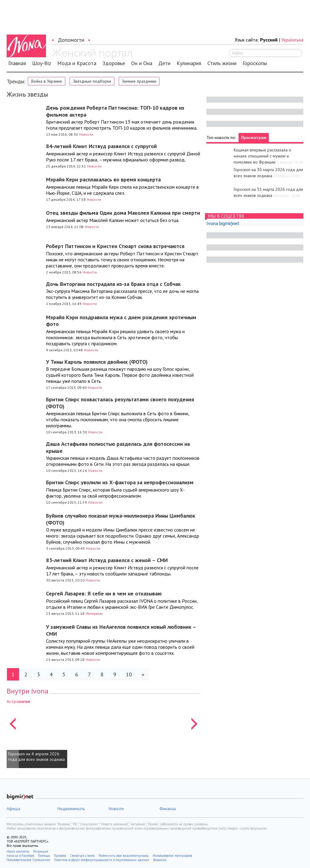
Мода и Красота (77, 63)
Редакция (41, 851)
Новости (86, 134)
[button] (13, 733)
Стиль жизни (222, 63)
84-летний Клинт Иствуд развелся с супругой (101, 146)
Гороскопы (255, 63)
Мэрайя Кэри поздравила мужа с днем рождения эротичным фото (121, 321)
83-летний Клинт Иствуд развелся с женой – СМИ (107, 560)
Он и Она (142, 63)
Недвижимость (71, 809)
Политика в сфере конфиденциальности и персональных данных (102, 860)
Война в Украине (47, 81)
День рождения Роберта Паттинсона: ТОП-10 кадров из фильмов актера (115, 111)
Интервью (94, 613)
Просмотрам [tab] (254, 137)
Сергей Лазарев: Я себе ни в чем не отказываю (104, 593)
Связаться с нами (82, 856)
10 (129, 674)
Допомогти (71, 40)
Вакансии (160, 860)
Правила (60, 856)
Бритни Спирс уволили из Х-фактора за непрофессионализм (120, 482)
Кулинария (189, 63)
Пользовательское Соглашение (28, 860)
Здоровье (114, 63)
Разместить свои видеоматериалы (124, 856)
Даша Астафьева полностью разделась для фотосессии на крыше (118, 447)
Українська (292, 40)
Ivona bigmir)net (223, 223)
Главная (17, 63)
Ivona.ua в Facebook (20, 856)
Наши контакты (18, 851)
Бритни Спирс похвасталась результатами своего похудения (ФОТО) (120, 403)
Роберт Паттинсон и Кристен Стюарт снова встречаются (115, 246)
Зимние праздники (139, 81)
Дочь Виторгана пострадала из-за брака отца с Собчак (113, 284)
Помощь (44, 856)
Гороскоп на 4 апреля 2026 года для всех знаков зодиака (36, 757)
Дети (164, 63)
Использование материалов (172, 856)
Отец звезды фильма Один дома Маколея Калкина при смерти (123, 213)
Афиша (13, 809)
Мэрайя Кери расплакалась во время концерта (103, 179)
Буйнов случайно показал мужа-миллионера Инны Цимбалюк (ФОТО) (121, 519)
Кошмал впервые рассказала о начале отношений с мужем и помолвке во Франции (262, 156)
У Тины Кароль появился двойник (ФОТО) (97, 362)
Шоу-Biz (42, 63)
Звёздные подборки (92, 81)
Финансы (168, 809)
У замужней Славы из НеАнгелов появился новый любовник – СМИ (121, 630)
